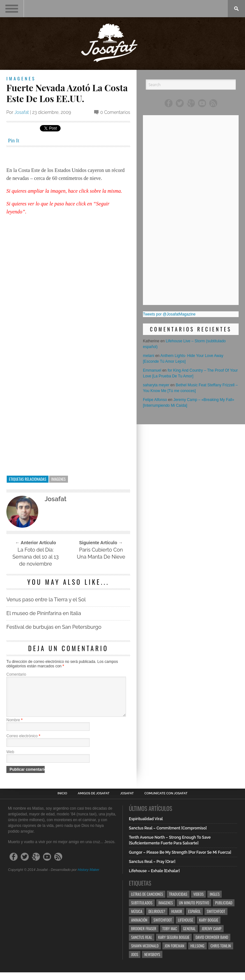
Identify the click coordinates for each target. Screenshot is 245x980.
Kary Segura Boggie (174, 945)
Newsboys (152, 962)
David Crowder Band (212, 945)
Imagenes (21, 78)
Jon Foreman (174, 953)
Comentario (16, 674)
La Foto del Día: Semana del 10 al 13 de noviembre (36, 557)
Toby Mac (170, 936)
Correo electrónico (23, 744)
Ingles (215, 902)
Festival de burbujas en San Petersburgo (54, 627)
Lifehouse (186, 928)
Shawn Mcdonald (145, 953)
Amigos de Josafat (94, 801)
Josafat (22, 112)
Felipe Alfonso (155, 400)
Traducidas (178, 902)
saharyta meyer (156, 385)
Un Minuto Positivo (194, 910)
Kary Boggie (209, 928)
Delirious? (157, 919)
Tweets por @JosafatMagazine (169, 314)
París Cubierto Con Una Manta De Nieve (101, 553)
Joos (135, 962)
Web (10, 760)
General (189, 936)
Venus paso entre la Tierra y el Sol (46, 600)
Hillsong (197, 953)
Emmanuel (152, 370)
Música (137, 919)
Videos (198, 902)
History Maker (88, 877)
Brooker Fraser (144, 936)
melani (148, 356)
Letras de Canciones (147, 902)
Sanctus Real (142, 945)
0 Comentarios (115, 112)
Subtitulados (142, 910)
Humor (177, 919)
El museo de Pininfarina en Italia (44, 613)
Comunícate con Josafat (166, 801)
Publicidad (224, 910)
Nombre (15, 728)
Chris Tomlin (221, 953)
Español (194, 919)
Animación (139, 928)
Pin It (14, 141)
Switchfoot (216, 919)
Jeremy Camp (212, 936)
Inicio (62, 801)
